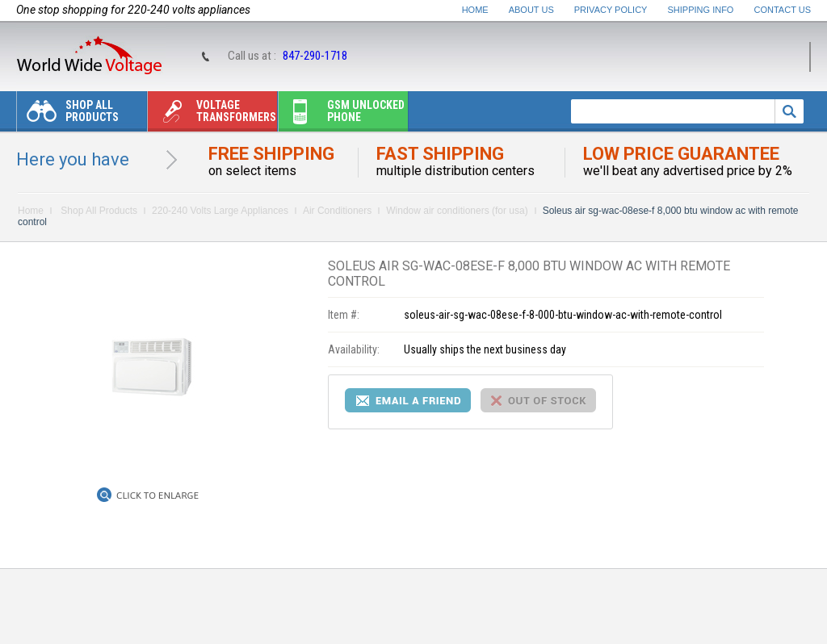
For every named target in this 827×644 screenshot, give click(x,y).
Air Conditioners (337, 211)
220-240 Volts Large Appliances (220, 211)
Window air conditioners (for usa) (457, 211)
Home (475, 10)
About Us (531, 10)
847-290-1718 (315, 56)
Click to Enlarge (157, 496)
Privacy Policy (611, 10)
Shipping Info (701, 10)
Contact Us (783, 10)
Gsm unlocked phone (342, 115)
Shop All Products (68, 115)
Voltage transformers (212, 115)
